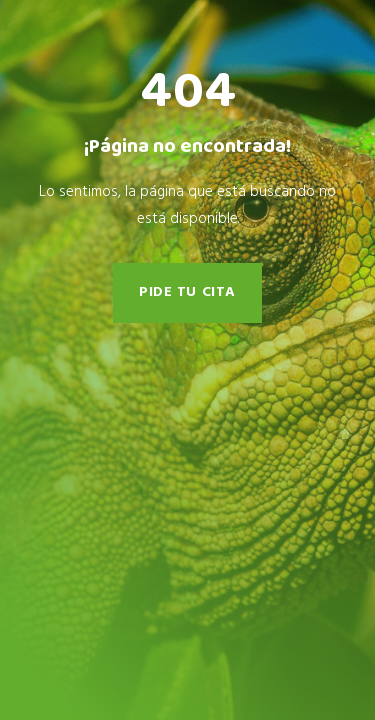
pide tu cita (187, 292)
